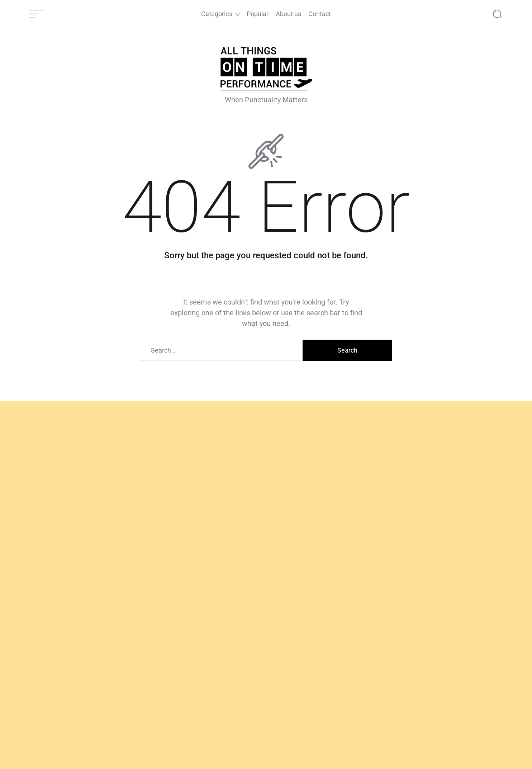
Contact (320, 14)
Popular (258, 14)
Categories (217, 14)
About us (288, 14)
